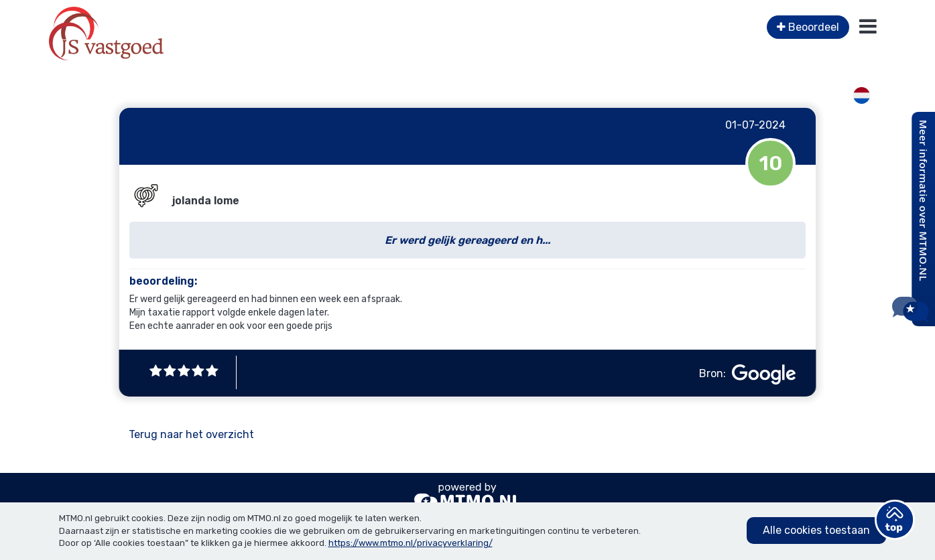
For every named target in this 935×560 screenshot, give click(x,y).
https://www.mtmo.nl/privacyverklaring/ (411, 543)
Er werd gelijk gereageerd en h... (467, 240)
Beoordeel (808, 27)
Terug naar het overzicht (191, 434)
